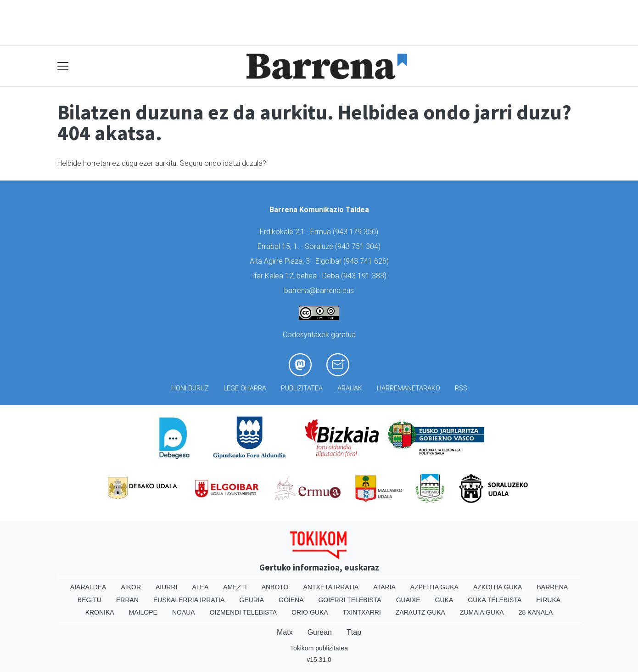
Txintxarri (362, 612)
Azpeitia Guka (434, 587)
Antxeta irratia (331, 587)
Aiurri (166, 587)
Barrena (552, 587)
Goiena (291, 600)
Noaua (184, 612)
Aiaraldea (88, 587)
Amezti (235, 587)
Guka (444, 600)
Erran (127, 600)
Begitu (90, 600)
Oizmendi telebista (243, 612)
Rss (461, 388)
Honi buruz (190, 388)
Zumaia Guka (482, 612)
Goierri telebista (350, 600)
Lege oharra (245, 388)
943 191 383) (365, 276)
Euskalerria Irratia (189, 600)
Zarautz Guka (420, 612)
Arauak (350, 388)
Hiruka (548, 600)
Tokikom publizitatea (319, 648)
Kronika (100, 612)
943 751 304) (359, 246)
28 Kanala (536, 612)
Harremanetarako (409, 388)
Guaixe (408, 600)
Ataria (384, 587)
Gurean (320, 632)
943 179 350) (357, 232)
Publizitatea (302, 388)
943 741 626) (367, 261)
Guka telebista (495, 600)
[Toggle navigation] (63, 66)
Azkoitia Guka (498, 587)
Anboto (275, 587)
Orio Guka (310, 612)
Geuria (252, 600)
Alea (200, 587)
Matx (285, 632)
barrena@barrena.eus (319, 291)
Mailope (143, 612)
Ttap (354, 632)
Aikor (131, 587)
